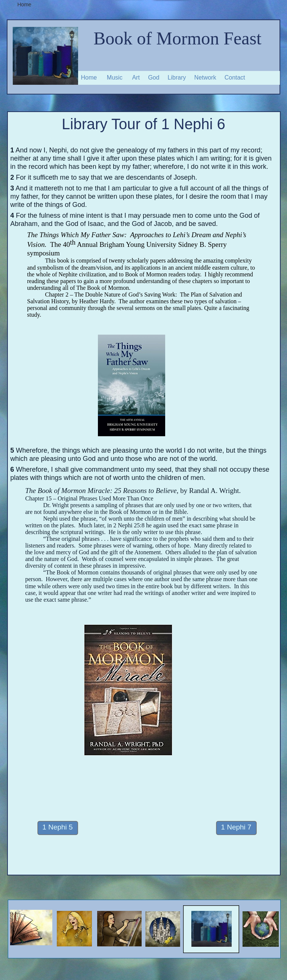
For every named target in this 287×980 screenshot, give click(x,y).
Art (136, 77)
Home (89, 77)
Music (115, 77)
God (154, 77)
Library (177, 77)
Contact (235, 77)
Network (205, 77)
